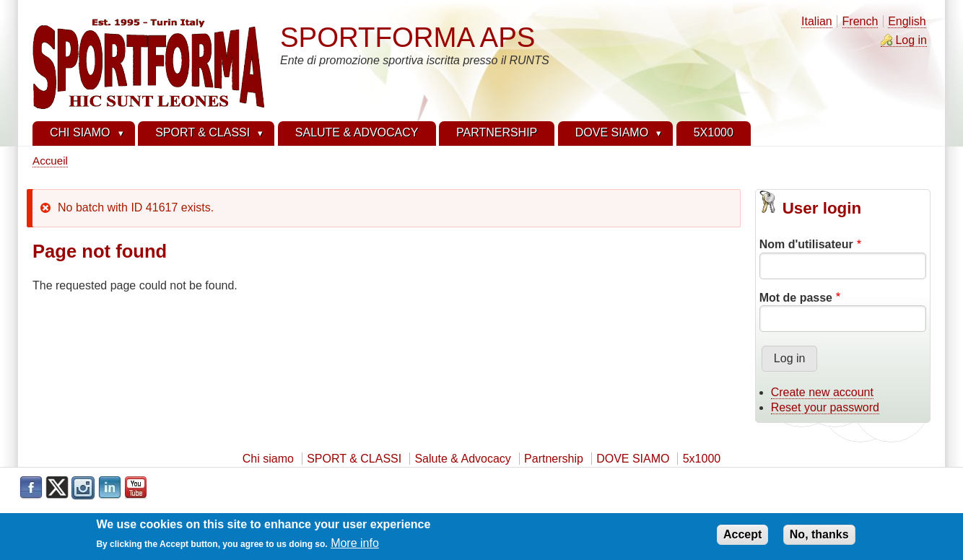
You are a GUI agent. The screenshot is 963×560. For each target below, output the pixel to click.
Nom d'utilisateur (806, 244)
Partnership (554, 459)
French (860, 21)
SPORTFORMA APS (408, 37)
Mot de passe (796, 298)
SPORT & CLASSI (354, 459)
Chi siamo (268, 459)
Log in (911, 40)
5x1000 (702, 459)
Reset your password (825, 407)
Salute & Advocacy (462, 459)
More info (355, 547)
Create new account (822, 392)
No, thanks (819, 537)
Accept (742, 537)
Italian (817, 21)
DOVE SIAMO (633, 459)
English (907, 21)
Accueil (50, 161)
